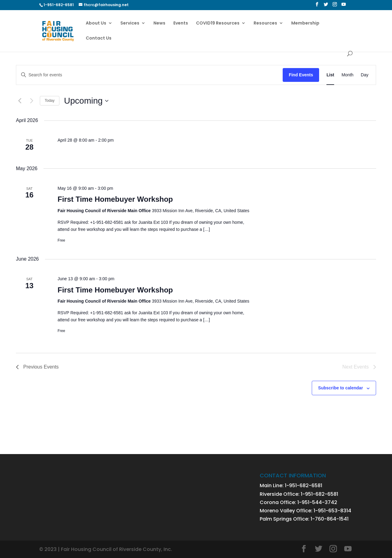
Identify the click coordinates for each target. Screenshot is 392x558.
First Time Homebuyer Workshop (115, 199)
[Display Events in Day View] (365, 75)
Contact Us (99, 38)
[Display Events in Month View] (347, 75)
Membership (305, 23)
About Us (96, 23)
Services (130, 23)
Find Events (301, 75)
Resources (265, 23)
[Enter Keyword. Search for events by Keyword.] (149, 75)
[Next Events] (32, 101)
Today (50, 101)
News (159, 23)
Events (181, 23)
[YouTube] (344, 6)
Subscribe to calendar (341, 388)
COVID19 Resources (218, 23)
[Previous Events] (20, 101)
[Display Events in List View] (330, 75)
